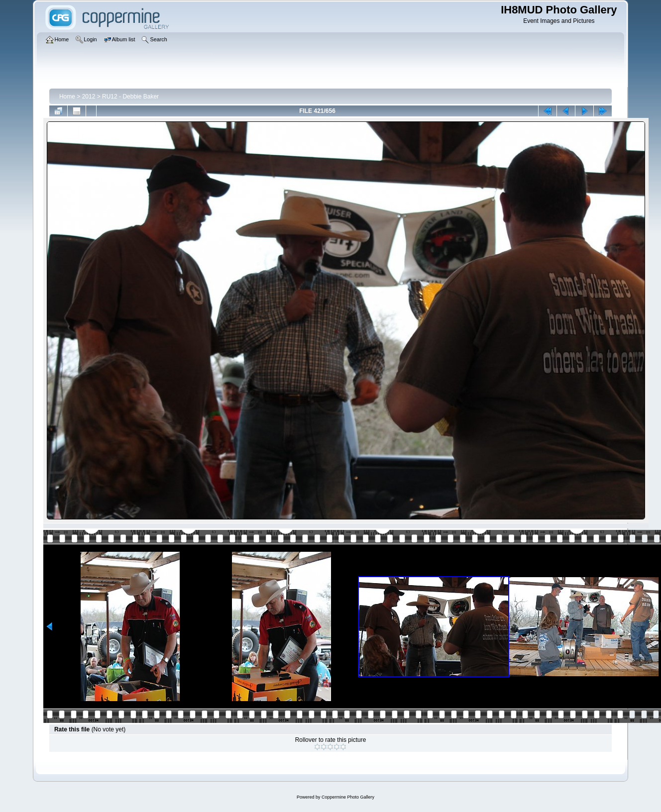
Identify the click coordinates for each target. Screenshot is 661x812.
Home (67, 97)
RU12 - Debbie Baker (130, 97)
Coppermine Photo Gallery (348, 797)
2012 (89, 97)
